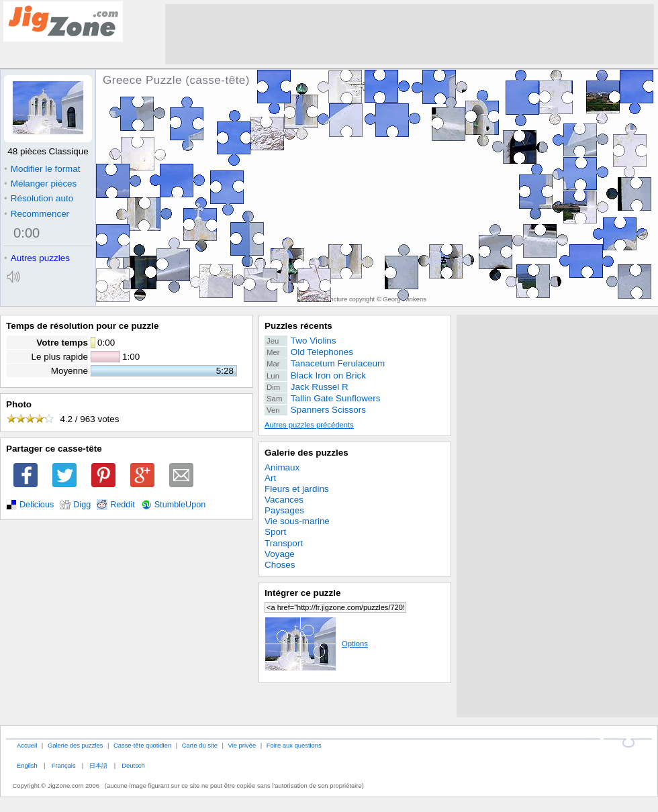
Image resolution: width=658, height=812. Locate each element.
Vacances (284, 500)
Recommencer (37, 214)
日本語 (98, 765)
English (27, 765)
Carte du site (200, 745)
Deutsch (133, 765)
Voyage (280, 554)
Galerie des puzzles (307, 453)
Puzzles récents (298, 326)
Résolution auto (39, 198)
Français (64, 765)
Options (316, 644)
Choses (280, 565)
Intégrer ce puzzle (303, 593)
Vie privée (242, 745)
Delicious (37, 505)
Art (270, 478)
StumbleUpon (180, 505)
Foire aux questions (294, 745)
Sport (275, 532)
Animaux (282, 467)
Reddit (123, 505)
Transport (284, 543)
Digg (82, 505)
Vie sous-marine (297, 521)
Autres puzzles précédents (309, 425)
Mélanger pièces (40, 184)
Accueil (27, 745)
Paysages (284, 510)
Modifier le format (42, 169)
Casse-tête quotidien (142, 745)
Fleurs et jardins (297, 489)
